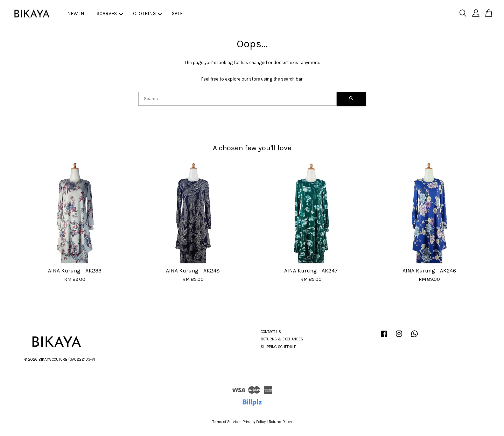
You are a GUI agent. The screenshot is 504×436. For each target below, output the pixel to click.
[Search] (237, 99)
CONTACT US (271, 332)
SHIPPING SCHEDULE (278, 347)
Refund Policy (280, 422)
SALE (177, 13)
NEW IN (76, 13)
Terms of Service (226, 422)
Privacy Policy (254, 422)
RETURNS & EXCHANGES (282, 339)
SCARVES (110, 13)
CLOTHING (147, 13)
